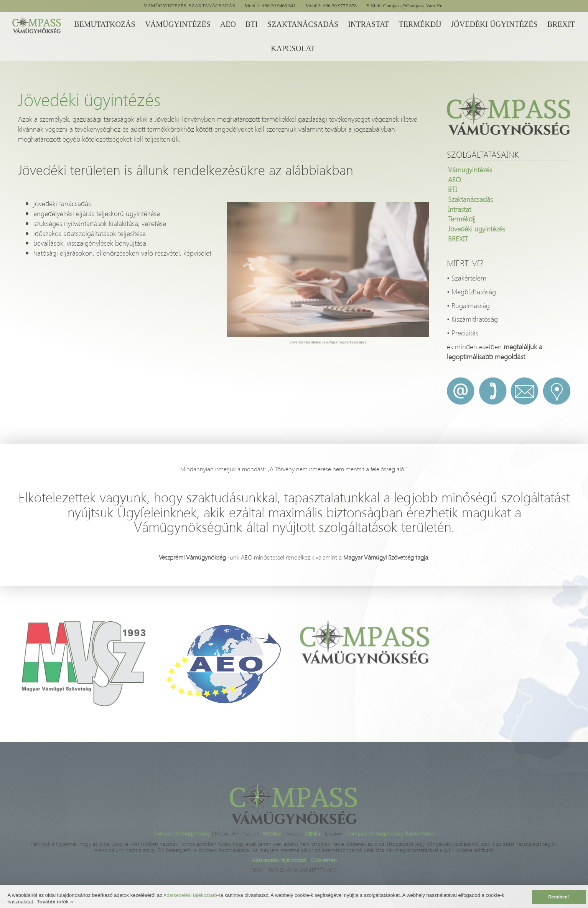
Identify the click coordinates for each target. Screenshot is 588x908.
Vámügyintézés (470, 169)
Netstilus (273, 833)
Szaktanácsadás (470, 199)
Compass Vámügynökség (183, 833)
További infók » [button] (55, 902)
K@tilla (313, 833)
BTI (452, 189)
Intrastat (460, 209)
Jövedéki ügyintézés (477, 229)
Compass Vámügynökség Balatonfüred (390, 833)
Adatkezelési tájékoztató (190, 895)
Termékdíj (462, 219)
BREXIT (458, 239)
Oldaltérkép (324, 860)
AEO (455, 179)
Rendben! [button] (559, 897)
